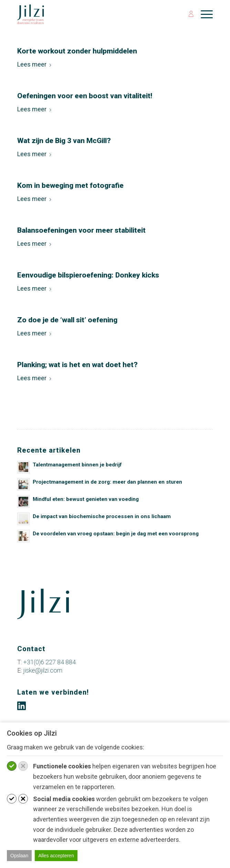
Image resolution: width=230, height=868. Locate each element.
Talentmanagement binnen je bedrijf (77, 465)
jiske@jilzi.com (43, 670)
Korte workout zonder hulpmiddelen (77, 51)
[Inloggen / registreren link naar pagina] (188, 14)
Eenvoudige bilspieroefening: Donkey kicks (88, 275)
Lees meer (35, 64)
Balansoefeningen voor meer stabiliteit (81, 230)
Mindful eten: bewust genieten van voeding (86, 499)
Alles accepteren (56, 856)
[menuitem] (188, 14)
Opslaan (19, 856)
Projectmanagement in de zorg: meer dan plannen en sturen (107, 482)
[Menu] (203, 14)
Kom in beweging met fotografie (70, 185)
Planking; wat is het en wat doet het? (77, 365)
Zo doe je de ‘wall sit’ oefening (67, 320)
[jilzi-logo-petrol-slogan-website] (95, 14)
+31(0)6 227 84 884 (50, 662)
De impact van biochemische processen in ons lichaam (102, 516)
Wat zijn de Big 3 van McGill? (64, 141)
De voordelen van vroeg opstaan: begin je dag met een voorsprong (116, 534)
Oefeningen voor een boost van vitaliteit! (85, 96)
